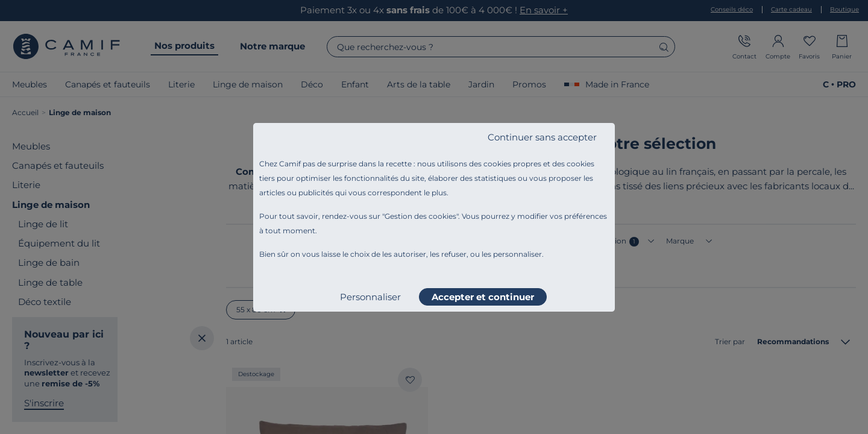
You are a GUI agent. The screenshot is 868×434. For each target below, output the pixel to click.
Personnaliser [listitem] (370, 297)
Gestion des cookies (420, 216)
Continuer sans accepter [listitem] (542, 137)
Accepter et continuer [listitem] (483, 297)
